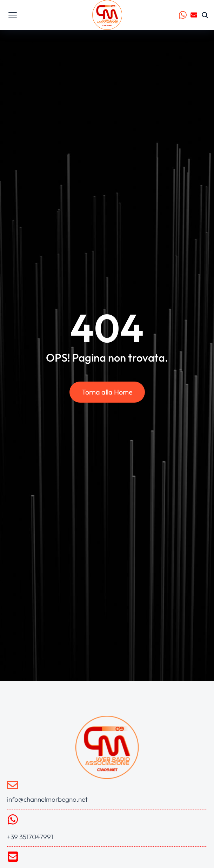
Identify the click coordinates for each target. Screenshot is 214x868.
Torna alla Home (107, 392)
